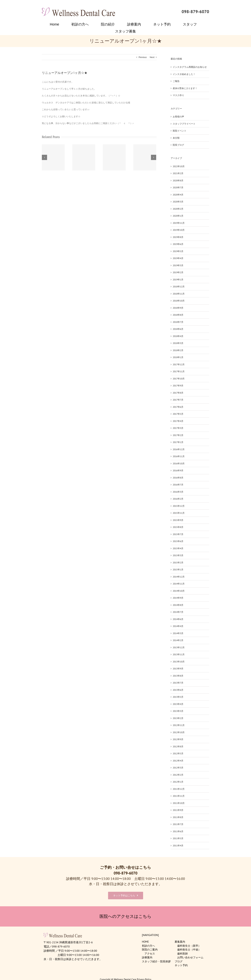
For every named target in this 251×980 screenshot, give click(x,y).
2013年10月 (179, 662)
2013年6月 (178, 690)
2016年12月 (179, 449)
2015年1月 (178, 570)
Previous (143, 57)
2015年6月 (178, 541)
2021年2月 (178, 173)
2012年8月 (178, 747)
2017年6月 (178, 407)
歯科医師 (182, 954)
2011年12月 (179, 789)
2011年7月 (178, 824)
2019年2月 (178, 272)
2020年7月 (178, 188)
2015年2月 (178, 563)
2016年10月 (179, 464)
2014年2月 (178, 640)
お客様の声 (178, 117)
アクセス (150, 954)
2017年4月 (178, 421)
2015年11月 (179, 513)
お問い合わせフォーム (190, 957)
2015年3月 (178, 555)
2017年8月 (178, 393)
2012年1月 (178, 782)
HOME (145, 942)
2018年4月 (178, 336)
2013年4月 (178, 704)
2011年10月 (179, 803)
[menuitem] (57, 24)
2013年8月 (178, 676)
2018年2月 (178, 350)
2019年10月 (179, 230)
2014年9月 (178, 598)
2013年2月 (178, 718)
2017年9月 (178, 386)
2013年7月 (178, 683)
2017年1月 (178, 442)
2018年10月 (179, 301)
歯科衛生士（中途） (189, 950)
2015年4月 (178, 548)
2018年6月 (178, 329)
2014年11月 (179, 584)
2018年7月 (178, 322)
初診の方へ (148, 946)
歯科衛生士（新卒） (189, 946)
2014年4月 (178, 626)
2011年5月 (178, 838)
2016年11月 (179, 456)
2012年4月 (178, 761)
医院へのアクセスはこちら (125, 916)
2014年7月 (178, 612)
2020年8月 (178, 181)
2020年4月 (178, 195)
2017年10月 (179, 379)
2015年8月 (178, 527)
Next (152, 57)
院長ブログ (178, 145)
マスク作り (178, 95)
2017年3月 (178, 428)
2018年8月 (178, 315)
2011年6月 (178, 831)
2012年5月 (178, 754)
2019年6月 (178, 244)
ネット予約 (181, 965)
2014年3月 (178, 633)
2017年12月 (179, 364)
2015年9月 (178, 520)
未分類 (176, 138)
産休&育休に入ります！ (185, 88)
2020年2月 (178, 209)
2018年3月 (178, 343)
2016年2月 (178, 499)
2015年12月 (179, 506)
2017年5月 (178, 414)
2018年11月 (179, 294)
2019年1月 (178, 280)
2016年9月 (178, 471)
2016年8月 (178, 478)
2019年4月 (178, 258)
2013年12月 (179, 647)
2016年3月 (178, 492)
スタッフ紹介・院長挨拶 (156, 961)
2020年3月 (178, 202)
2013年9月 (178, 669)
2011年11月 (179, 796)
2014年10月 (179, 591)
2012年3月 (178, 768)
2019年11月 (179, 223)
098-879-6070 (195, 12)
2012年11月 (179, 725)
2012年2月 (178, 775)
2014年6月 (178, 619)
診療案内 (147, 957)
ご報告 (176, 81)
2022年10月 (179, 166)
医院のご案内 (150, 950)
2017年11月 (179, 371)
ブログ (179, 961)
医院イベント (180, 131)
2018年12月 (179, 287)
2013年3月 (178, 711)
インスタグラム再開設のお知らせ (190, 67)
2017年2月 (178, 435)
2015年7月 (178, 534)
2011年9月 (178, 810)
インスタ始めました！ (184, 74)
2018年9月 (178, 308)
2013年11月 (179, 654)
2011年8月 (178, 817)
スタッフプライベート (184, 124)
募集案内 (180, 942)
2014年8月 (178, 605)
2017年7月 (178, 400)
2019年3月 (178, 265)
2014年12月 (179, 577)
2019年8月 (178, 237)
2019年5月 (178, 251)
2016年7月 (178, 485)
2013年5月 (178, 697)
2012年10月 (179, 732)
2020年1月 (178, 216)
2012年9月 (178, 739)
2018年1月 (178, 357)
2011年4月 (178, 846)
